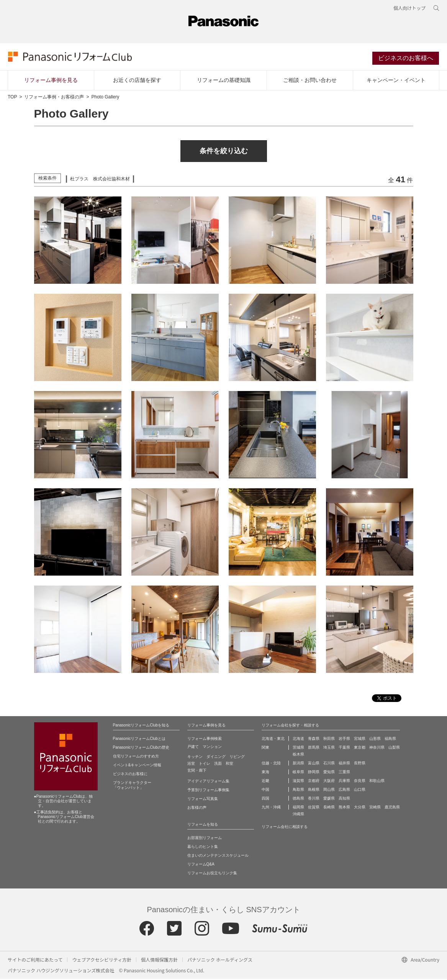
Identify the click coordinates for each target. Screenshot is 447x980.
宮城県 (360, 740)
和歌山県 (377, 782)
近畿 (265, 782)
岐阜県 (298, 773)
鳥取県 (298, 791)
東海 (265, 773)
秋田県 (329, 740)
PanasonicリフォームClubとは (139, 740)
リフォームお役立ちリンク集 (212, 874)
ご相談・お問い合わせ (310, 81)
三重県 (344, 773)
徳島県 (298, 799)
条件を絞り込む (224, 152)
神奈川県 (377, 748)
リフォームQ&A (201, 865)
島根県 (314, 791)
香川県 (314, 799)
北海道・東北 (273, 740)
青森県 (314, 740)
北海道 (298, 740)
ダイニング (216, 758)
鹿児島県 (392, 808)
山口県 (360, 791)
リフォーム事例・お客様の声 (54, 98)
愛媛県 (329, 799)
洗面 (218, 765)
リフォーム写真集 (203, 800)
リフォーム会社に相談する (285, 828)
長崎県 (329, 808)
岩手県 (344, 740)
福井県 (344, 764)
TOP (12, 98)
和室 (229, 765)
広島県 (344, 791)
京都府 (314, 782)
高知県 (344, 799)
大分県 (360, 808)
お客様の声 (197, 809)
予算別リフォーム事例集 (208, 791)
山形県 (375, 740)
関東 (265, 748)
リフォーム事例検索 (205, 740)
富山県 (314, 764)
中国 (265, 791)
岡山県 (329, 791)
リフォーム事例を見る (51, 81)
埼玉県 (329, 748)
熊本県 (344, 808)
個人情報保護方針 (159, 961)
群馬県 (314, 748)
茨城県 (298, 748)
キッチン (195, 758)
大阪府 (329, 782)
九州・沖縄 (271, 808)
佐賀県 (314, 808)
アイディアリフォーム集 (208, 782)
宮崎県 (375, 808)
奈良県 (360, 782)
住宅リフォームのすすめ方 (136, 757)
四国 (265, 799)
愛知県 (329, 773)
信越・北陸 (271, 764)
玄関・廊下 (197, 771)
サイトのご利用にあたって (35, 961)
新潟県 (298, 764)
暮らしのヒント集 (203, 848)
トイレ (205, 765)
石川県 (329, 764)
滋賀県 (298, 782)
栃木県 (298, 755)
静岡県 (314, 773)
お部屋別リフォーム (205, 839)
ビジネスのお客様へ (406, 59)
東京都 (360, 748)
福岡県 (298, 808)
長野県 (360, 764)
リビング (237, 758)
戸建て (193, 748)
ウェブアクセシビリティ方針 (102, 961)
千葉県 (344, 748)
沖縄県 (298, 815)
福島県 (390, 740)
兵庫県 (344, 782)
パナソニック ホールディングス (220, 961)
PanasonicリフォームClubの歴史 (141, 748)
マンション (212, 748)
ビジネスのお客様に (130, 775)
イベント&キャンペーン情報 (137, 766)
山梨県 (394, 748)
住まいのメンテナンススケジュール (218, 856)
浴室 (191, 765)
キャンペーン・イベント (396, 81)
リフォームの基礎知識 (224, 81)
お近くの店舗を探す (137, 81)
